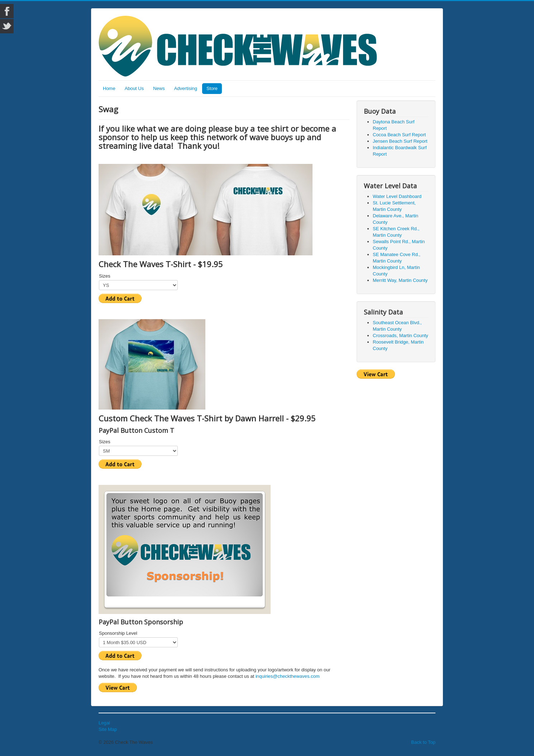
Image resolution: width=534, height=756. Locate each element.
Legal (104, 723)
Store (212, 88)
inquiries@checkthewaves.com (288, 676)
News (159, 88)
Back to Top (423, 742)
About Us (134, 88)
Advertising (186, 88)
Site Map (108, 729)
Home (109, 88)
